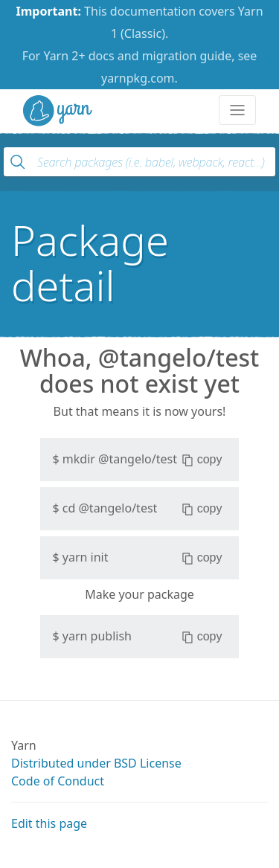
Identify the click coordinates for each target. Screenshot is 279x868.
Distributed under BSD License (96, 763)
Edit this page (49, 823)
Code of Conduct (58, 781)
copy (202, 460)
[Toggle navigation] (237, 110)
